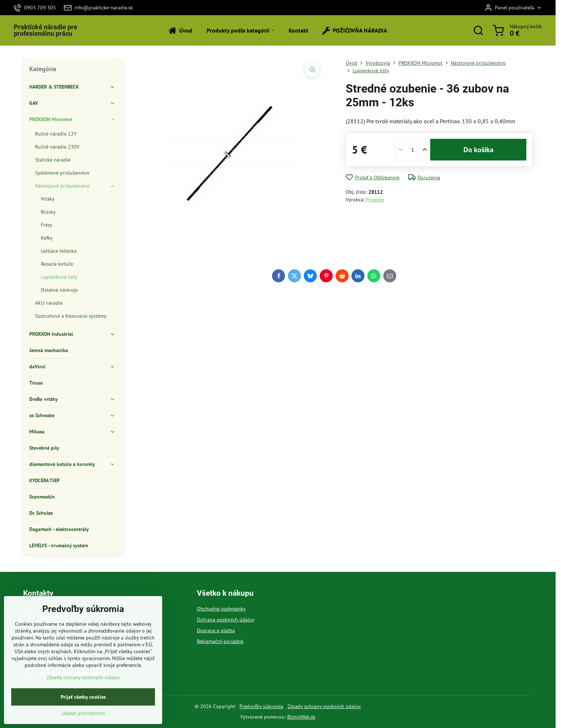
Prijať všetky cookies (83, 719)
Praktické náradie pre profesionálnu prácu (46, 30)
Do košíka (478, 150)
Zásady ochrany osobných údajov (324, 706)
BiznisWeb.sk (301, 717)
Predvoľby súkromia (261, 706)
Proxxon (375, 200)
